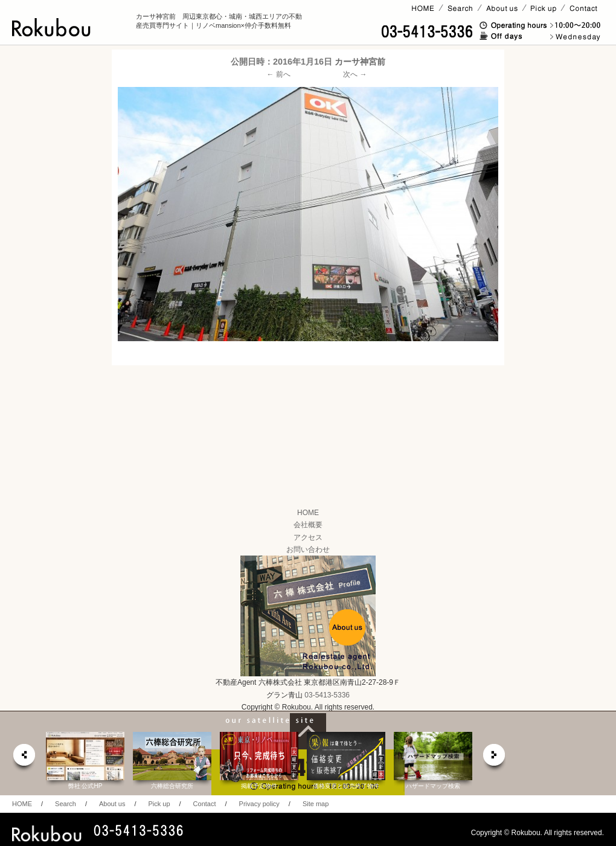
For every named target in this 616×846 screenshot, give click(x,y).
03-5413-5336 (327, 695)
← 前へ (279, 74)
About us (112, 804)
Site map (316, 804)
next (495, 758)
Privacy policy (259, 804)
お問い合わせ (308, 550)
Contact (205, 804)
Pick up (159, 804)
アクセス (308, 537)
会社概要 (308, 525)
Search (66, 804)
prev (24, 758)
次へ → (355, 74)
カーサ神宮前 (360, 62)
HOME (308, 513)
